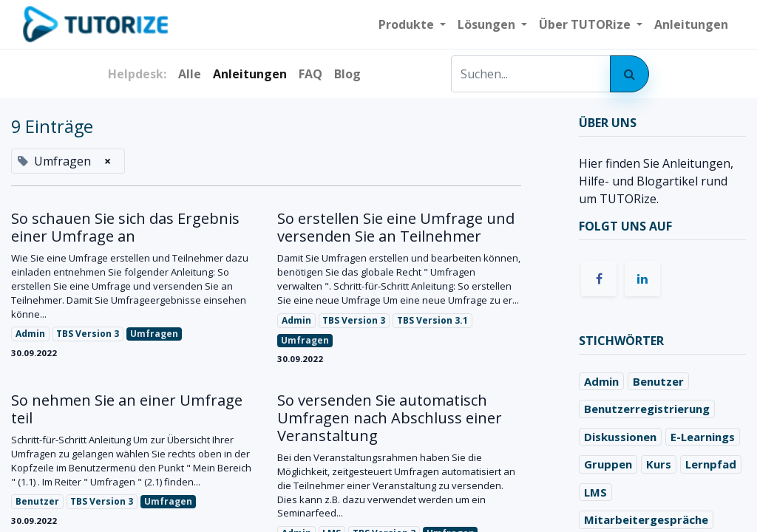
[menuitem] (691, 24)
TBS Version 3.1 (432, 320)
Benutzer (37, 501)
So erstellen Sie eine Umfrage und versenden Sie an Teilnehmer (396, 228)
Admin (30, 334)
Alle (190, 74)
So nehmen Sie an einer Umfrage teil (127, 409)
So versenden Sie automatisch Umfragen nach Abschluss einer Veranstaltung (390, 418)
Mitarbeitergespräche (646, 519)
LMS (595, 492)
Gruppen (608, 464)
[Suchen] (629, 74)
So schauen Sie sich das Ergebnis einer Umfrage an (125, 228)
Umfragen (154, 334)
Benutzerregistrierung (647, 409)
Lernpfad (711, 464)
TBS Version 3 (88, 334)
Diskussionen (620, 437)
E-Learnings (703, 437)
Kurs (659, 464)
